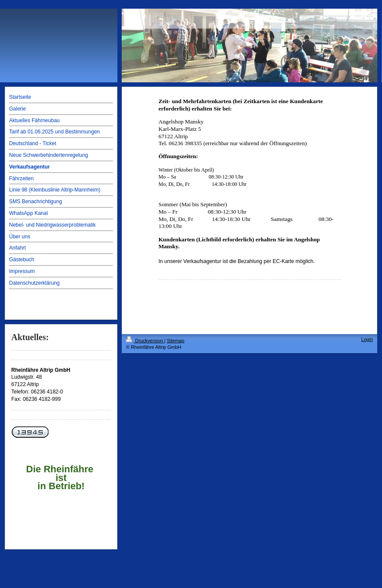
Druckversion (145, 341)
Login (367, 339)
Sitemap (175, 341)
